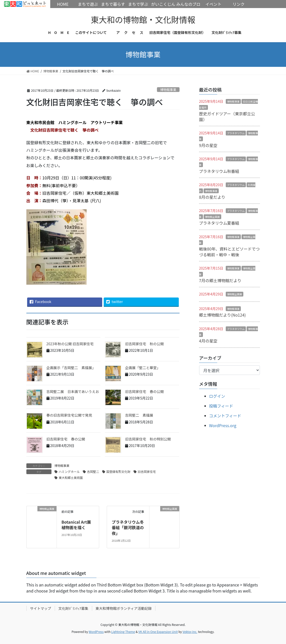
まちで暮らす (113, 4)
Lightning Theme (123, 632)
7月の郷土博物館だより (220, 280)
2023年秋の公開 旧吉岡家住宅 (70, 344)
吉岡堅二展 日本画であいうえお (73, 391)
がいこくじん (163, 4)
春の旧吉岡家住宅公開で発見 (69, 415)
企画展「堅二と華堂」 (143, 368)
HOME (25, 4)
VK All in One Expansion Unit (158, 632)
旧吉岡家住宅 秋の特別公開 (148, 439)
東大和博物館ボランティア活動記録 (124, 608)
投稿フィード (221, 406)
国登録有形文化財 (119, 472)
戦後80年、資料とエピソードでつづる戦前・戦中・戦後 (230, 252)
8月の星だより (212, 197)
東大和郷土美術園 (71, 478)
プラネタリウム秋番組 (219, 171)
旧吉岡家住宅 (147, 472)
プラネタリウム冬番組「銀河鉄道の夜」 (128, 528)
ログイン (217, 396)
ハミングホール (69, 472)
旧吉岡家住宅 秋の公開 (144, 344)
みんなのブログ (188, 8)
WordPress (96, 632)
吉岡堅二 (93, 472)
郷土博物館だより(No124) (222, 315)
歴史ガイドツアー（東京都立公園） (227, 116)
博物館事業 (168, 90)
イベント (213, 4)
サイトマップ (41, 608)
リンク (239, 4)
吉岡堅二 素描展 (139, 415)
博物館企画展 (212, 217)
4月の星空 (208, 341)
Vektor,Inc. (190, 632)
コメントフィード (225, 416)
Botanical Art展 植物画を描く (78, 525)
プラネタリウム (236, 133)
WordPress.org (223, 425)
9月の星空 (208, 145)
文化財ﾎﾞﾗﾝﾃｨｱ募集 (73, 608)
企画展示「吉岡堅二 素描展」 (71, 368)
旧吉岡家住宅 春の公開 (144, 391)
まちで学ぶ (138, 4)
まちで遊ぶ (88, 4)
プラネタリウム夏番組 (219, 223)
